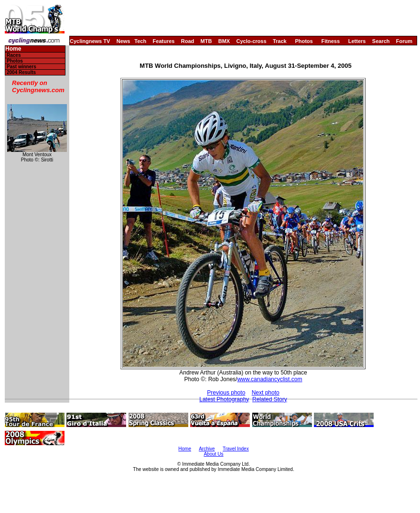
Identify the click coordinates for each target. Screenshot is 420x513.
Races (14, 55)
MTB (206, 41)
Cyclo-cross (252, 41)
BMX (224, 41)
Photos (304, 41)
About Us (213, 454)
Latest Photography (224, 399)
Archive (207, 449)
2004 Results (21, 72)
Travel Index (236, 449)
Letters (357, 41)
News (124, 41)
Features (164, 41)
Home (13, 49)
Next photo (266, 393)
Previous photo (226, 393)
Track (280, 41)
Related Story (270, 399)
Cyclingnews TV (90, 41)
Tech (140, 41)
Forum (404, 41)
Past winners (22, 67)
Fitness (330, 41)
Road (188, 41)
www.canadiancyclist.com (269, 379)
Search (381, 41)
